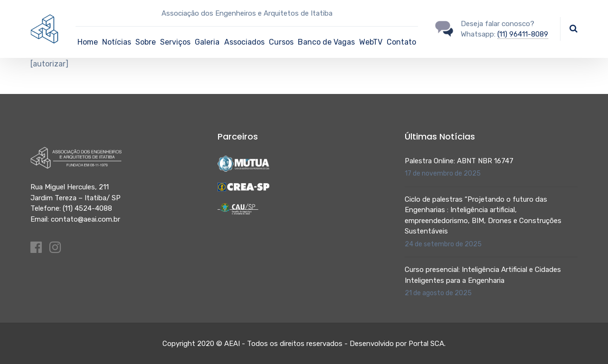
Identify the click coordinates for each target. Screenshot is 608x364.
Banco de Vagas (326, 42)
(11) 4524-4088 (87, 208)
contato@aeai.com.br (85, 219)
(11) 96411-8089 (523, 34)
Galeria (207, 42)
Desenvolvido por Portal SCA (397, 344)
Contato (401, 42)
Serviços (175, 42)
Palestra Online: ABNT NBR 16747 (459, 161)
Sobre (146, 42)
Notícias (117, 42)
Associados (244, 42)
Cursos (281, 42)
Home (88, 42)
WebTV (371, 42)
